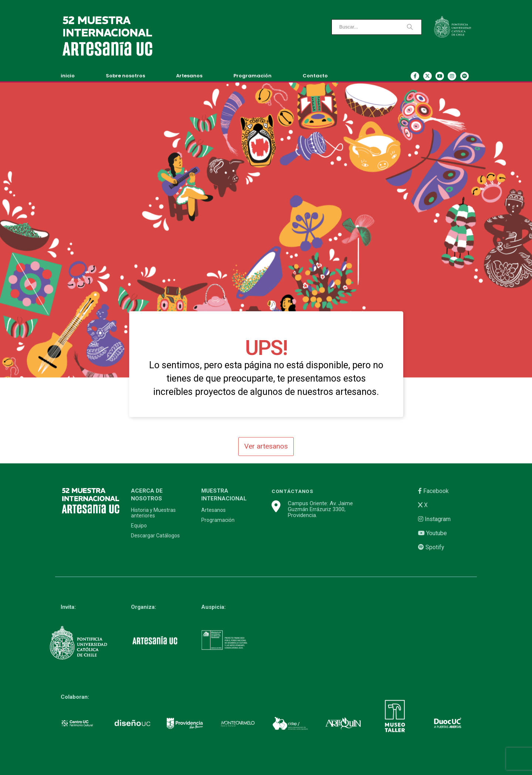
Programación (252, 76)
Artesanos (189, 76)
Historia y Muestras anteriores (153, 513)
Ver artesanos (266, 446)
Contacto (315, 76)
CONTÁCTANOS (292, 491)
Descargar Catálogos (155, 536)
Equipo (139, 526)
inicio (68, 76)
